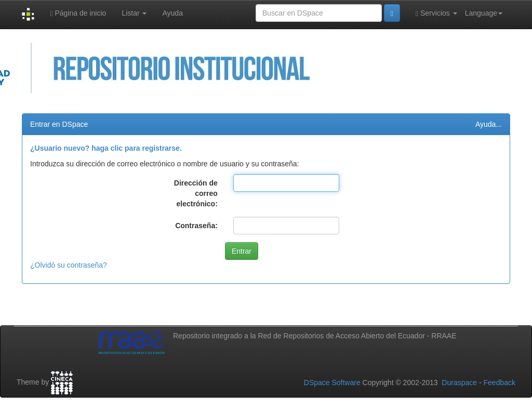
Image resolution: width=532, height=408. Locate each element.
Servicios (436, 13)
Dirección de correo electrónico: (196, 193)
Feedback (500, 383)
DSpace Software (332, 383)
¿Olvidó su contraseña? (69, 265)
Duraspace (459, 383)
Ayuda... (489, 124)
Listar (134, 13)
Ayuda (172, 13)
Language (484, 13)
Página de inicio (78, 13)
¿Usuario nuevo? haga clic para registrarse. (106, 148)
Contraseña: (196, 226)
